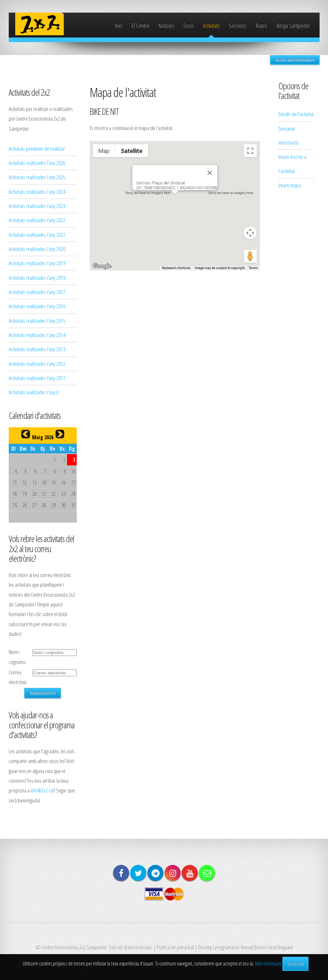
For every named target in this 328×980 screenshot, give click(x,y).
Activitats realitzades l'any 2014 (37, 335)
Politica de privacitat (175, 947)
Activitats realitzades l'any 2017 (37, 292)
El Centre (140, 26)
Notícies (166, 26)
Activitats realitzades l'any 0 (34, 392)
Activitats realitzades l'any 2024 (37, 191)
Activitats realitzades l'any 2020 (37, 249)
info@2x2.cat (42, 790)
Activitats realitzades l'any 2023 (37, 206)
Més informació (268, 964)
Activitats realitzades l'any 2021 (37, 234)
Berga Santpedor (293, 26)
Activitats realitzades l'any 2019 (37, 263)
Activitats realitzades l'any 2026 (37, 163)
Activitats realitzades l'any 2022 (37, 220)
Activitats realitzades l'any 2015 (37, 321)
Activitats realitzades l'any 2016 (37, 306)
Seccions (238, 26)
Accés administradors (295, 60)
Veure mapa (290, 185)
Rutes (261, 26)
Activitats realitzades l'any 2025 (37, 177)
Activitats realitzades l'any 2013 (37, 349)
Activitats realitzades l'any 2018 (37, 278)
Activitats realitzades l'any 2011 (37, 378)
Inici (118, 26)
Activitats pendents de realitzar (37, 148)
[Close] (209, 173)
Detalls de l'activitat (296, 114)
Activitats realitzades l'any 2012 (37, 364)
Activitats (211, 26)
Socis (188, 26)
